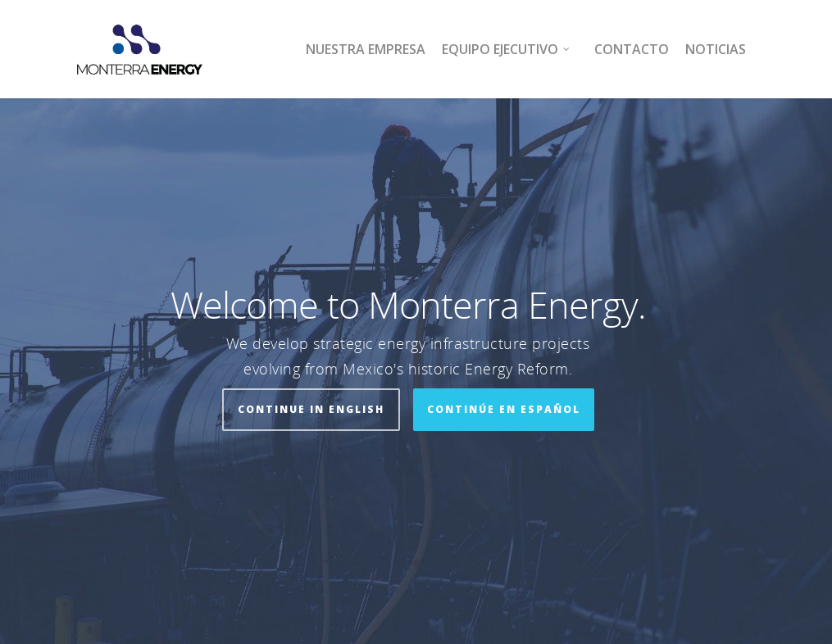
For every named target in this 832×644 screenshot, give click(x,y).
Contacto (632, 49)
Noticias (716, 49)
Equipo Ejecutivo (507, 49)
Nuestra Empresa (366, 49)
